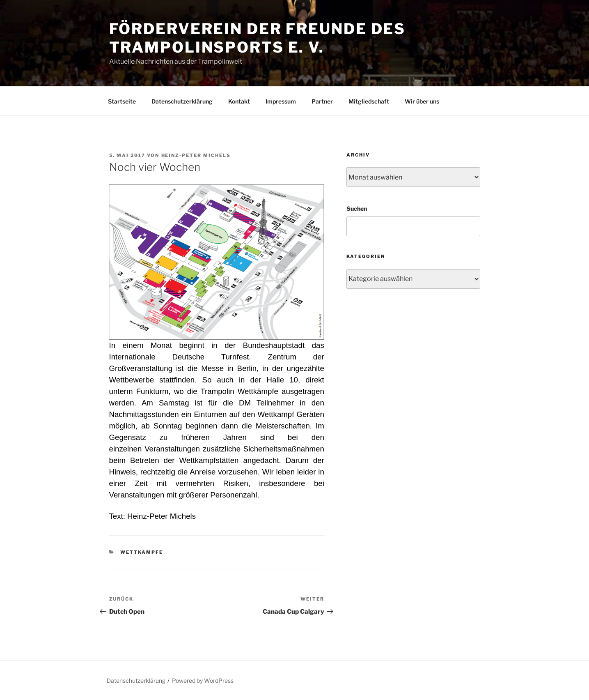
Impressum (281, 101)
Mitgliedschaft (369, 101)
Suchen (357, 208)
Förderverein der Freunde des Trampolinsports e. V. (258, 38)
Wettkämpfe (142, 552)
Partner (322, 101)
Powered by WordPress (203, 680)
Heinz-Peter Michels (196, 155)
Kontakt (239, 101)
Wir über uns (422, 101)
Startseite (122, 101)
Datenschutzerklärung (182, 101)
